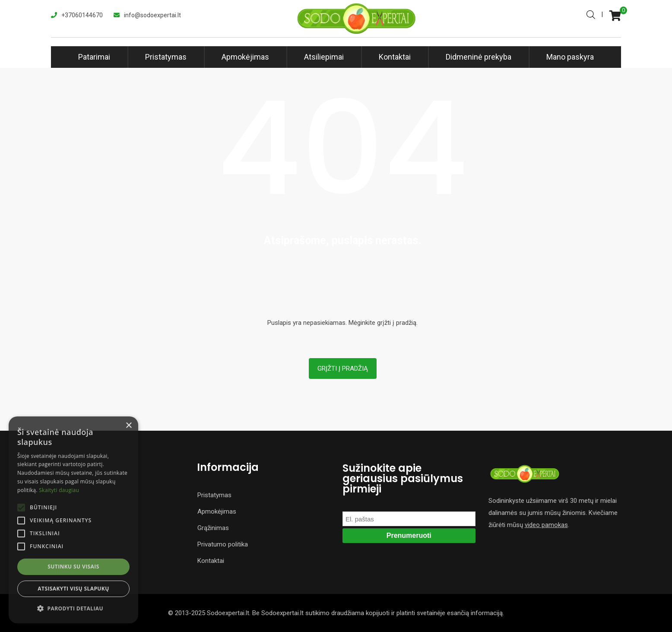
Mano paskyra (570, 57)
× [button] (128, 426)
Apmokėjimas (245, 57)
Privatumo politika (223, 544)
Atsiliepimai (324, 57)
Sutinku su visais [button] (73, 567)
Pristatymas (166, 57)
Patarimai (94, 57)
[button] (73, 609)
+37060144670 (82, 15)
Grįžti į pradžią (343, 368)
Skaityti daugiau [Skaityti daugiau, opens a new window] (59, 490)
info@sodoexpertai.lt (152, 15)
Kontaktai (395, 57)
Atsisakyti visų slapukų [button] (73, 589)
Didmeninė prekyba (479, 57)
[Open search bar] (591, 14)
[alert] (73, 520)
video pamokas (546, 525)
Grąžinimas (213, 528)
